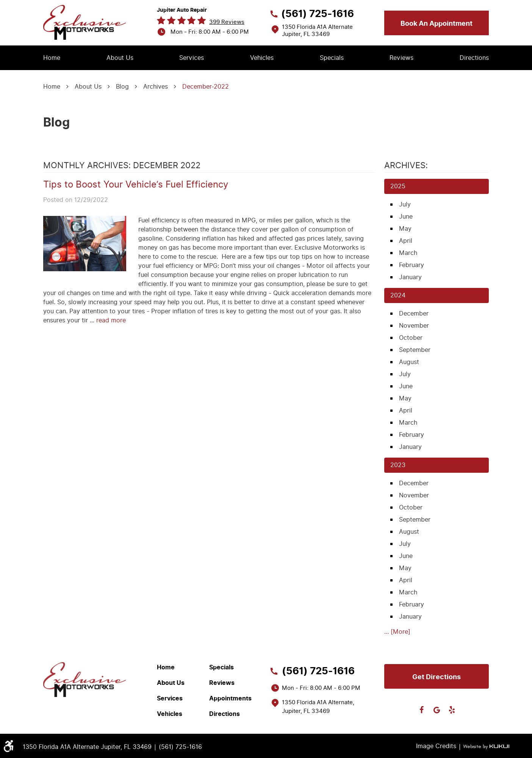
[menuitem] (52, 58)
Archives (156, 87)
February (412, 265)
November (414, 326)
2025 (398, 186)
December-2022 (206, 87)
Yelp (452, 710)
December (414, 313)
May (405, 229)
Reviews (401, 58)
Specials (332, 58)
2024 (398, 295)
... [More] (397, 632)
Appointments (230, 699)
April (406, 241)
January (410, 277)
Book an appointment (437, 23)
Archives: (406, 165)
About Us (120, 58)
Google (437, 710)
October (411, 338)
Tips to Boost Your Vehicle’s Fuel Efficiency (136, 184)
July (405, 204)
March (408, 253)
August (409, 362)
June (406, 216)
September (415, 350)
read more (111, 320)
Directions (474, 58)
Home (52, 58)
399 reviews (227, 22)
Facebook (421, 710)
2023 (398, 465)
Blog (122, 87)
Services (192, 58)
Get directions (437, 677)
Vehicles (262, 58)
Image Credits (436, 746)
